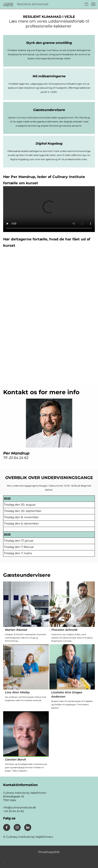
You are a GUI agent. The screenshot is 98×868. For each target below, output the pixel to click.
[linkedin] (28, 827)
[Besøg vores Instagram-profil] (17, 827)
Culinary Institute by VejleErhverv (29, 837)
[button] (86, 4)
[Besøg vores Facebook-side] (7, 827)
